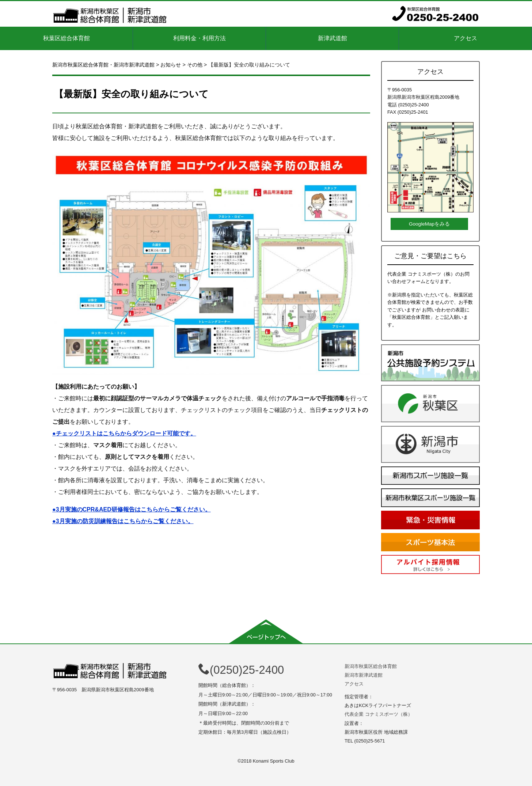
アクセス (465, 38)
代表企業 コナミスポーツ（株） (379, 714)
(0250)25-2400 (241, 670)
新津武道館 (332, 38)
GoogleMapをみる (429, 224)
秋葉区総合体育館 (66, 38)
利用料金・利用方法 (199, 38)
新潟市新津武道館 (364, 675)
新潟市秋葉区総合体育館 (371, 666)
